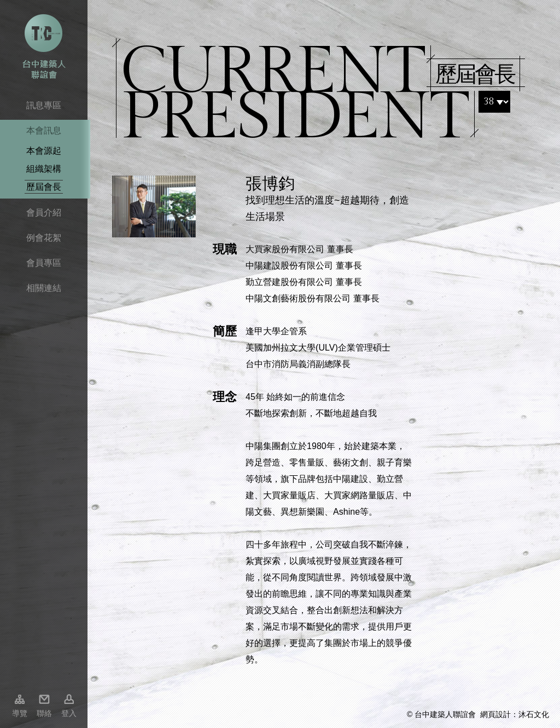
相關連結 (44, 288)
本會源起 (44, 151)
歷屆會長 (44, 187)
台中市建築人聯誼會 (44, 46)
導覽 (20, 713)
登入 (69, 713)
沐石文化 (534, 714)
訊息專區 (44, 105)
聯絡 (44, 713)
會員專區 (44, 263)
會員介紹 (44, 212)
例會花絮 (44, 238)
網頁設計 (495, 714)
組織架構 (44, 169)
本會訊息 (44, 130)
